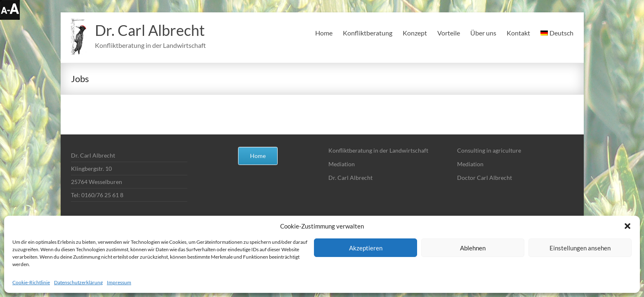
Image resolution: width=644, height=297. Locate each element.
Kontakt (518, 33)
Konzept (415, 33)
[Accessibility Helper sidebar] (10, 10)
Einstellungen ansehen (580, 248)
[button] (627, 226)
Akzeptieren (366, 248)
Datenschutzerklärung (78, 282)
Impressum (119, 282)
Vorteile (449, 33)
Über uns (483, 33)
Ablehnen (473, 248)
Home (324, 33)
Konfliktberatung (368, 33)
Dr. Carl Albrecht (150, 30)
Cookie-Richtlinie (31, 282)
